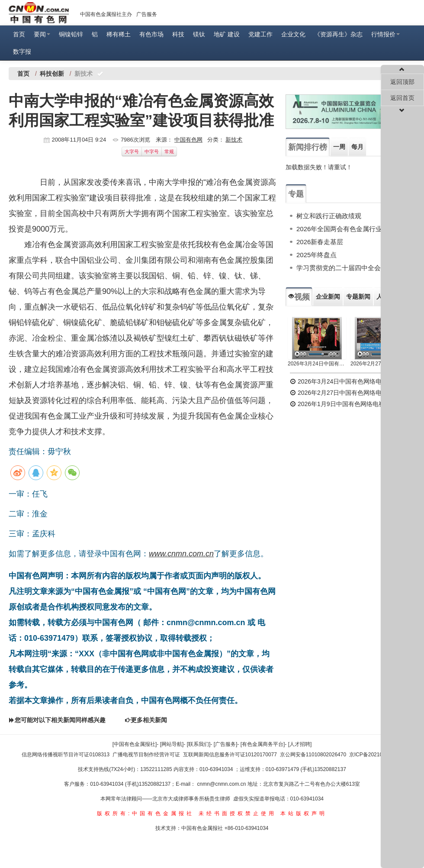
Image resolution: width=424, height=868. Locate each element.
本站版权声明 (304, 813)
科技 (178, 34)
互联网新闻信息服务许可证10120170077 (230, 755)
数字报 (22, 52)
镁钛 (199, 34)
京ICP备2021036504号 (376, 755)
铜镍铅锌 (71, 34)
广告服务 (147, 14)
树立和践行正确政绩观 (329, 216)
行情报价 (385, 34)
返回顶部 (402, 82)
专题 (296, 194)
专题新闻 (358, 297)
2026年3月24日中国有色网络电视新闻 (317, 364)
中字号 (152, 152)
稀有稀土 (119, 34)
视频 (299, 297)
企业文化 (293, 34)
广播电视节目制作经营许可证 (146, 755)
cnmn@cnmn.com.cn (222, 784)
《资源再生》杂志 (338, 34)
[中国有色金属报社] (135, 744)
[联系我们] (199, 744)
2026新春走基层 (320, 242)
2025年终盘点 (316, 255)
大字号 (132, 152)
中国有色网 (188, 140)
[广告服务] (226, 744)
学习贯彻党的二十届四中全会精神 (345, 268)
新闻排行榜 (308, 147)
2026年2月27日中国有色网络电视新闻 (380, 364)
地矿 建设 (227, 34)
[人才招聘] (300, 744)
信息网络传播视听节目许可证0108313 (66, 755)
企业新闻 (328, 297)
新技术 (234, 140)
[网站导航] (172, 744)
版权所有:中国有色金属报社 (146, 813)
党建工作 (260, 34)
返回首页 (402, 98)
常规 (169, 152)
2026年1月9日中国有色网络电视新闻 (343, 404)
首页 (19, 34)
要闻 (42, 34)
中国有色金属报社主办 (106, 14)
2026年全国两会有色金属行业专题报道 (352, 229)
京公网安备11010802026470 (313, 755)
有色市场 (151, 34)
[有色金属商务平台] (263, 744)
